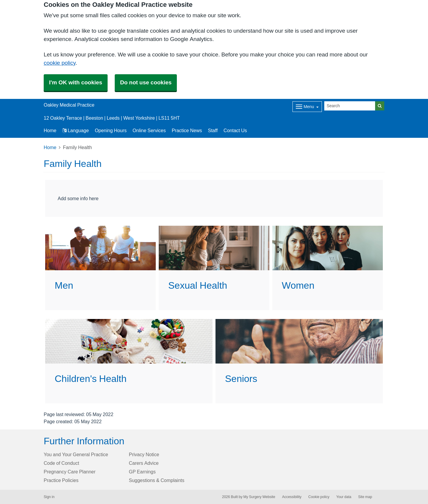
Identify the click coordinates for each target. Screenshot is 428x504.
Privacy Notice (144, 454)
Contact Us (235, 130)
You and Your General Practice (76, 454)
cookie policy (60, 63)
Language (76, 130)
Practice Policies (61, 480)
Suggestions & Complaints (157, 480)
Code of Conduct (61, 463)
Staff (213, 130)
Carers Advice (144, 463)
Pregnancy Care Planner (70, 472)
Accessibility (292, 497)
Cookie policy (319, 497)
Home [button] (50, 130)
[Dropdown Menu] (307, 107)
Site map (365, 497)
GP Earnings (142, 472)
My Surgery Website (259, 497)
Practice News (187, 130)
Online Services (149, 130)
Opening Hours (111, 130)
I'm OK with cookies (76, 82)
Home (50, 147)
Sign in (49, 497)
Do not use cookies (146, 82)
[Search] (350, 106)
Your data (344, 497)
